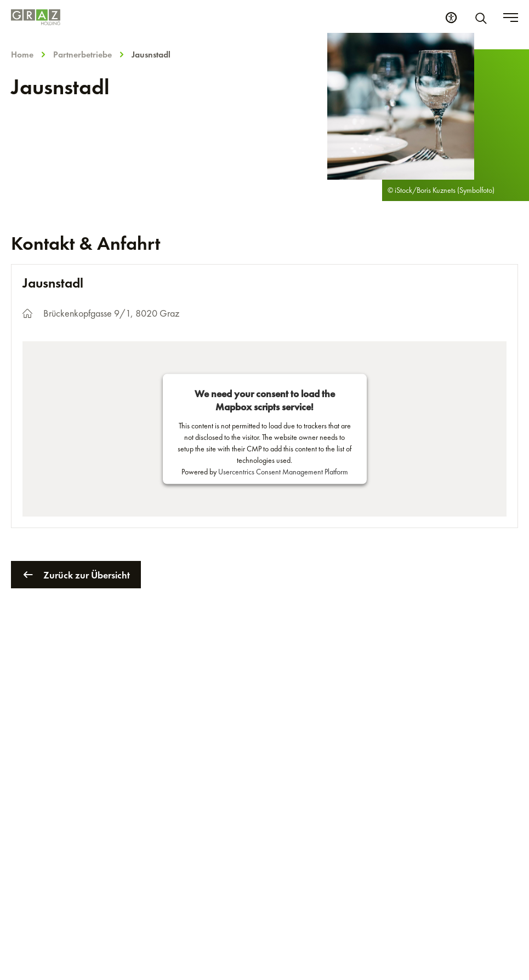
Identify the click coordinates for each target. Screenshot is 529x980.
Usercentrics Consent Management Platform (283, 472)
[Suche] (483, 18)
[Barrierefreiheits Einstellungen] (451, 18)
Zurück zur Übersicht (76, 575)
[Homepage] (36, 17)
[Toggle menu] (511, 18)
